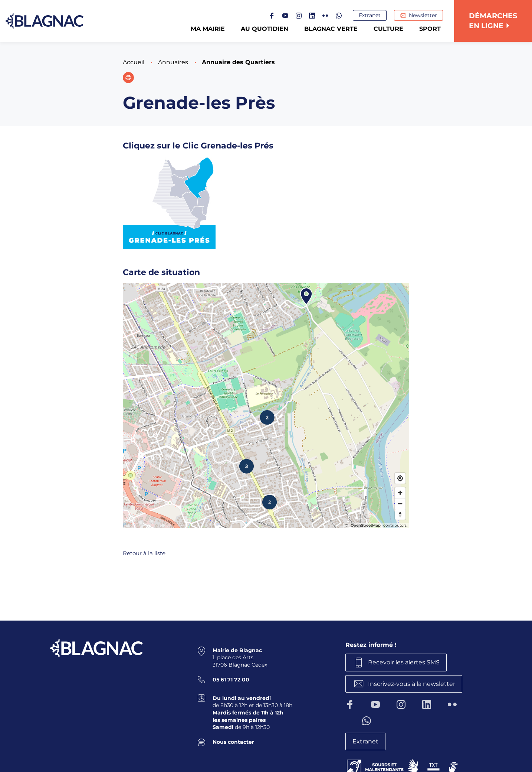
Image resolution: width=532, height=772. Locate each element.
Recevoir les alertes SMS (404, 662)
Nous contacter (233, 742)
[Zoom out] (400, 503)
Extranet (370, 15)
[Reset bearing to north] (400, 514)
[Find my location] (400, 478)
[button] (128, 78)
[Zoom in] (400, 493)
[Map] (266, 405)
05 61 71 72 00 (231, 680)
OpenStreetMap (366, 525)
